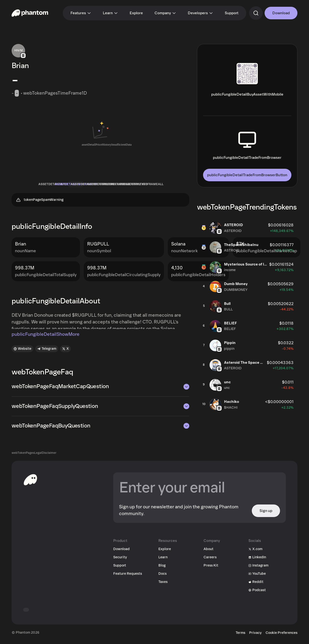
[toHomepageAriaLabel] (30, 483)
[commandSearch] (256, 13)
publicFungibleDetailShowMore (46, 337)
